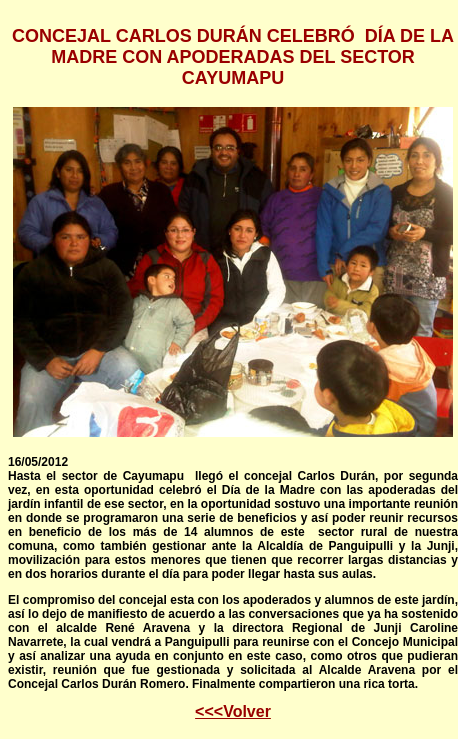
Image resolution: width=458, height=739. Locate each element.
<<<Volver (233, 711)
